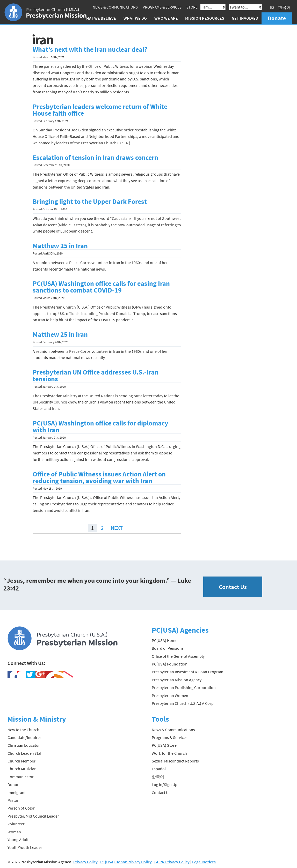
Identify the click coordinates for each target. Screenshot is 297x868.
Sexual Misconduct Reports (175, 761)
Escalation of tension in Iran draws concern (95, 157)
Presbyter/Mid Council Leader (33, 816)
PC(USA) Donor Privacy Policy (126, 862)
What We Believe (99, 18)
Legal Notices (204, 862)
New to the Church (23, 729)
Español (159, 769)
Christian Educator (24, 745)
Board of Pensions (168, 648)
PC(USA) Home (165, 640)
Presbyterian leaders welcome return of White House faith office (100, 110)
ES (272, 7)
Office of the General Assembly (178, 656)
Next (117, 528)
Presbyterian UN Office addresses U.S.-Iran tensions (96, 376)
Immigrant (17, 792)
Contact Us (233, 587)
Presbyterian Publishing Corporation (184, 687)
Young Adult (18, 840)
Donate (277, 18)
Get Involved (245, 18)
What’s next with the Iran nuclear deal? (90, 49)
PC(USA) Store (164, 745)
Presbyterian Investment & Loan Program (187, 672)
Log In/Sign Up (165, 784)
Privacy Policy (85, 862)
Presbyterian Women (170, 695)
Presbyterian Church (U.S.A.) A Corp (183, 703)
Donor (13, 784)
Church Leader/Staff (25, 753)
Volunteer (16, 824)
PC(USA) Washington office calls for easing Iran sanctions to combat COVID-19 (101, 287)
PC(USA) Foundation (170, 664)
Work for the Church (169, 753)
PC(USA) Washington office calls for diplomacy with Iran (100, 426)
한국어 (284, 7)
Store (192, 7)
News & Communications (115, 7)
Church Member (21, 761)
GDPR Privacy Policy (172, 862)
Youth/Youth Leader (25, 847)
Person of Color (21, 808)
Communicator (21, 777)
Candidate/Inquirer (24, 737)
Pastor (13, 800)
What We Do (135, 18)
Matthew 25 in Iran (60, 246)
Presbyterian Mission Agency (177, 680)
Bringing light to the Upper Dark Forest (90, 201)
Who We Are (166, 18)
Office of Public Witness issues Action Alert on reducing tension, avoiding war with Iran (99, 477)
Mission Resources (205, 18)
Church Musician (22, 769)
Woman (14, 832)
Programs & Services (162, 7)
